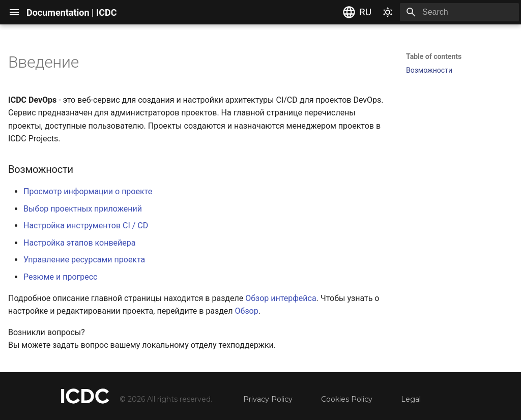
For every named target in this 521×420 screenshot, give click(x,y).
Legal (411, 399)
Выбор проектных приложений (83, 209)
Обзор (247, 311)
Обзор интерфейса (281, 298)
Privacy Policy (268, 399)
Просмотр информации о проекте (88, 191)
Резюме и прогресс (60, 277)
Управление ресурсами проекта (84, 260)
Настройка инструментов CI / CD (86, 226)
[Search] (459, 12)
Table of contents (434, 56)
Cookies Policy (347, 399)
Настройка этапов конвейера (79, 243)
